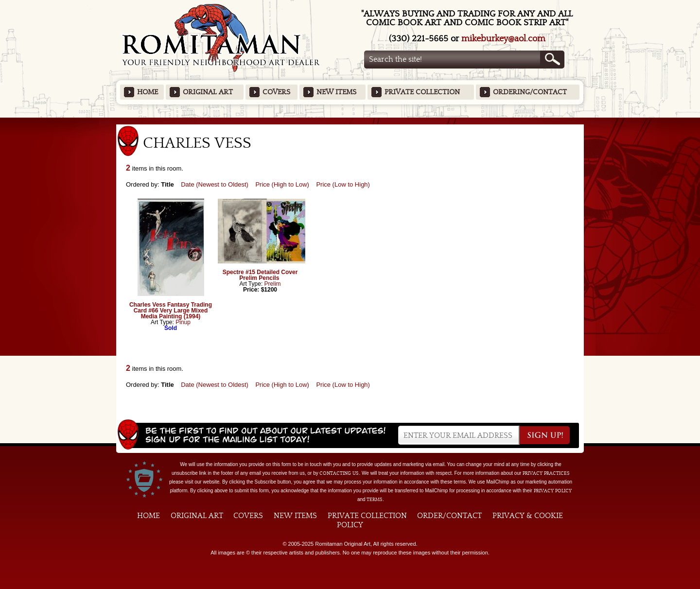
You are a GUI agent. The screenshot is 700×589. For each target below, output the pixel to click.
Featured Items (350, 121)
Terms (375, 500)
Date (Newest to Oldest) (215, 184)
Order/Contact (449, 516)
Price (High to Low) (282, 184)
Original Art (208, 92)
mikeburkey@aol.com (503, 39)
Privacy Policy (553, 491)
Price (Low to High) (343, 184)
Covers (276, 92)
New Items (336, 92)
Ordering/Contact (530, 92)
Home (148, 92)
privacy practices (546, 473)
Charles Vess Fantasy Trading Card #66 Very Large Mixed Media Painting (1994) (171, 311)
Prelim (273, 284)
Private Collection (422, 92)
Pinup (183, 322)
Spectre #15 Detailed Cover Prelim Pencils (260, 275)
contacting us (339, 473)
